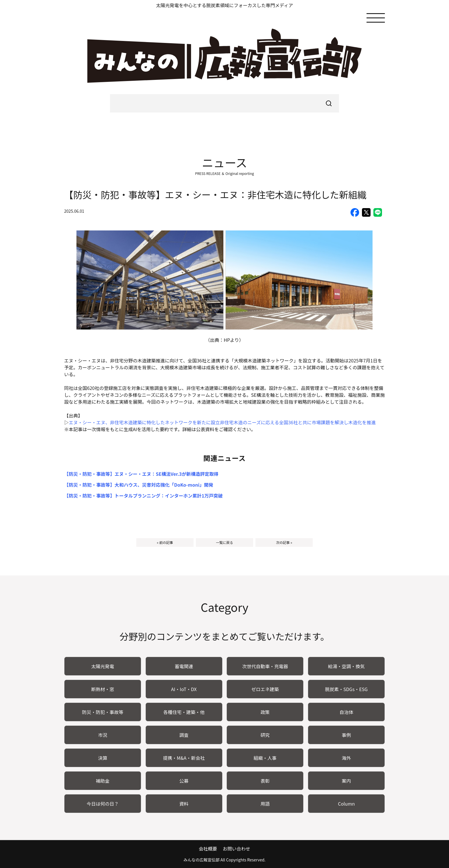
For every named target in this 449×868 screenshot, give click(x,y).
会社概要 (208, 849)
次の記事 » (284, 542)
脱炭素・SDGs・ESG (346, 689)
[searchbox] (224, 103)
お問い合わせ (237, 849)
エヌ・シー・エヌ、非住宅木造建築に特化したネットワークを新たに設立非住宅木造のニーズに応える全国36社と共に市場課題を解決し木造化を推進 (222, 422)
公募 (184, 781)
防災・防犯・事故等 (103, 712)
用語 (265, 804)
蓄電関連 (184, 666)
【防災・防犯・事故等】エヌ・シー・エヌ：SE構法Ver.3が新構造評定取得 (141, 474)
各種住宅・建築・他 (184, 712)
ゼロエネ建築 (265, 689)
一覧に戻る (224, 542)
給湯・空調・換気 (346, 666)
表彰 (265, 781)
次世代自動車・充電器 (265, 666)
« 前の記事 (165, 542)
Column (346, 804)
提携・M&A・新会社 (184, 758)
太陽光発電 (103, 666)
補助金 (103, 781)
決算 (103, 758)
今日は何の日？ (103, 804)
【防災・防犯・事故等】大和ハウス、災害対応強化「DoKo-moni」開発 (139, 485)
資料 (184, 804)
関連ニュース (225, 458)
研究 (265, 735)
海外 (346, 758)
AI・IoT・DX (184, 689)
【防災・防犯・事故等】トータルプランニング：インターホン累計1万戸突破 (143, 496)
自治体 (346, 712)
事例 (346, 735)
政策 (265, 712)
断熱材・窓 (103, 689)
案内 (346, 781)
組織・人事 (265, 758)
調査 (184, 735)
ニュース (224, 162)
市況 (103, 735)
